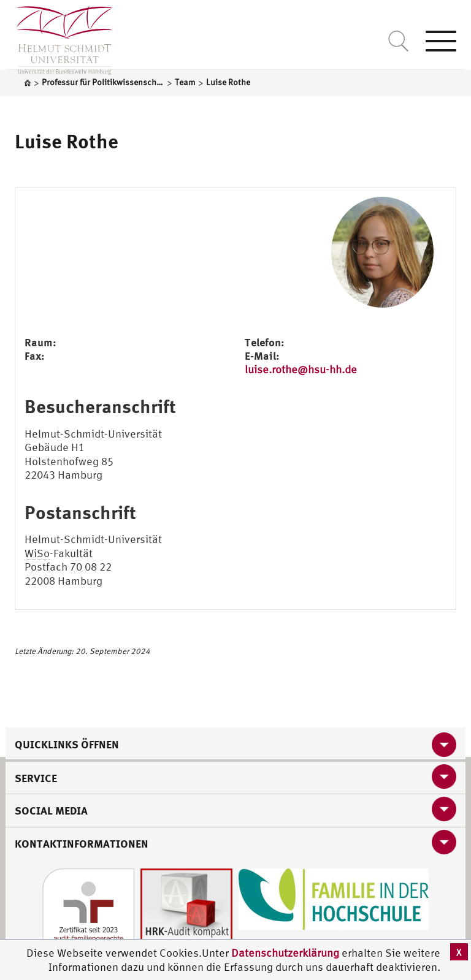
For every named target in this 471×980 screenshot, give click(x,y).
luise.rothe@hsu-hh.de (301, 369)
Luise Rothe (67, 141)
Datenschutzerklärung (285, 953)
